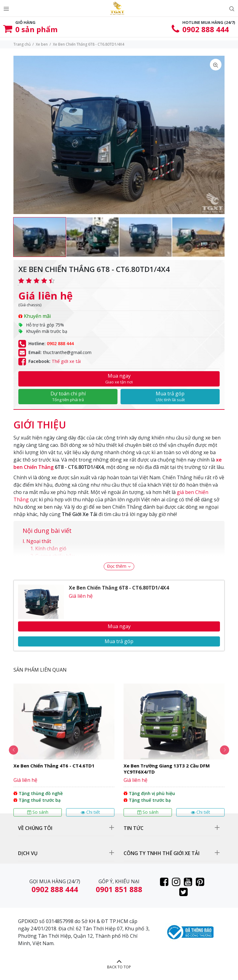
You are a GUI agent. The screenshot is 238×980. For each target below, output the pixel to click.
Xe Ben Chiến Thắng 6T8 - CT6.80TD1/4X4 (119, 588)
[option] (40, 237)
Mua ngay (119, 379)
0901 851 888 (119, 889)
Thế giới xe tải (66, 361)
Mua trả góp (170, 396)
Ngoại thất (39, 541)
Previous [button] (13, 750)
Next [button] (225, 750)
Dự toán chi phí (68, 396)
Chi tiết (90, 812)
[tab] (40, 422)
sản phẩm (36, 29)
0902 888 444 (206, 29)
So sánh (38, 812)
